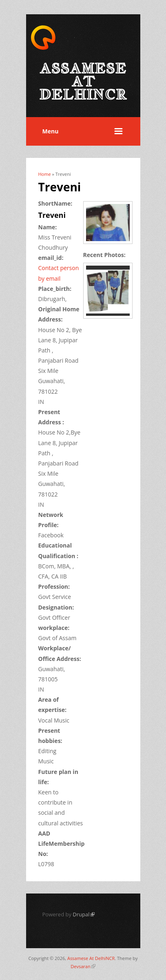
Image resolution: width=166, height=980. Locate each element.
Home (45, 174)
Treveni (52, 215)
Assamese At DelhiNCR (91, 958)
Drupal (83, 914)
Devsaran (83, 966)
